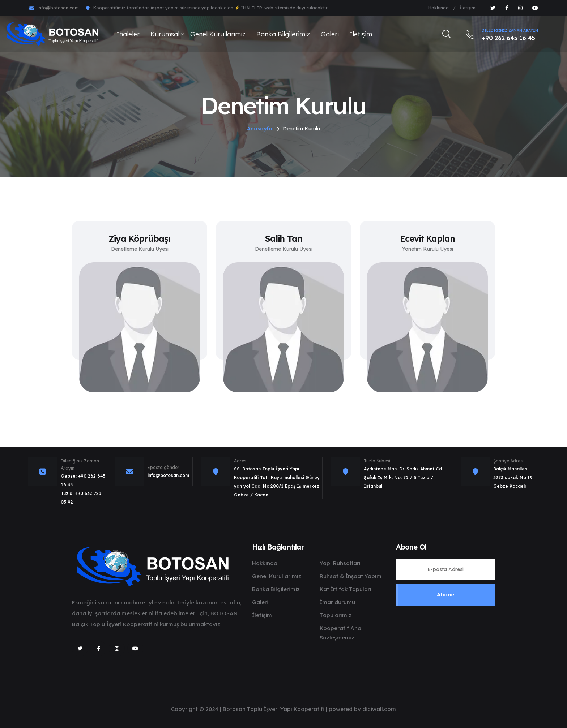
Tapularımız (336, 615)
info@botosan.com (58, 8)
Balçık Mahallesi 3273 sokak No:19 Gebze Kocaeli (513, 477)
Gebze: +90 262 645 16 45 (83, 480)
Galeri (330, 34)
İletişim (468, 8)
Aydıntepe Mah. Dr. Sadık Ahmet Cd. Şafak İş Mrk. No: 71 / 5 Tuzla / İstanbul (403, 477)
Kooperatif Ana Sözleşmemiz (340, 633)
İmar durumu (337, 602)
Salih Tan (283, 238)
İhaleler (128, 34)
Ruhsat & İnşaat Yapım (351, 576)
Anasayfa (260, 129)
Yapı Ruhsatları (340, 563)
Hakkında (438, 8)
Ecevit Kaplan (428, 238)
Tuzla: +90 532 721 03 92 (81, 498)
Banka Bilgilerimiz (283, 34)
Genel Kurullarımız (218, 34)
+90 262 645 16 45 (502, 34)
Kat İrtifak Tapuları (346, 589)
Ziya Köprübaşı (140, 238)
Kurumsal (165, 34)
